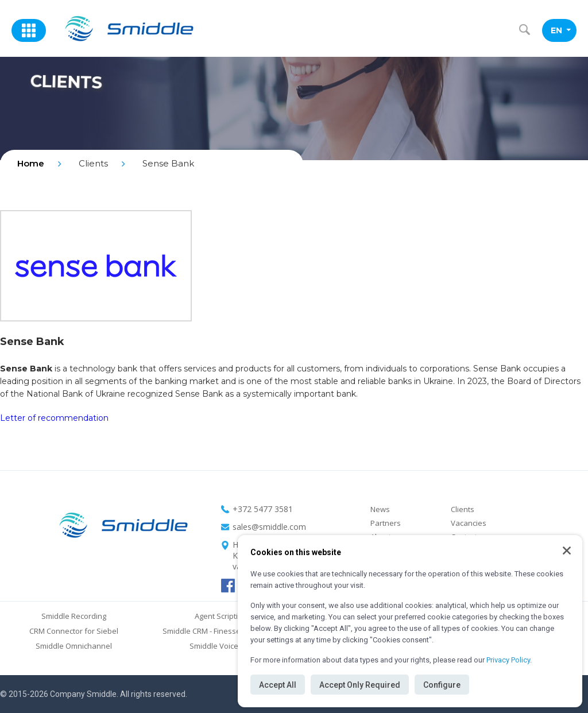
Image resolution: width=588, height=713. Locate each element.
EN (561, 30)
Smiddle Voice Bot (220, 646)
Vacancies (469, 523)
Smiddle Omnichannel (74, 646)
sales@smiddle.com (269, 527)
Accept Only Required (360, 685)
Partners (386, 523)
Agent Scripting (220, 616)
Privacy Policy (508, 660)
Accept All (278, 685)
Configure (442, 685)
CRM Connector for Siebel (74, 631)
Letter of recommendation (54, 418)
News (380, 509)
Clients (463, 509)
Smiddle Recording (74, 616)
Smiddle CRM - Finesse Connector (220, 631)
